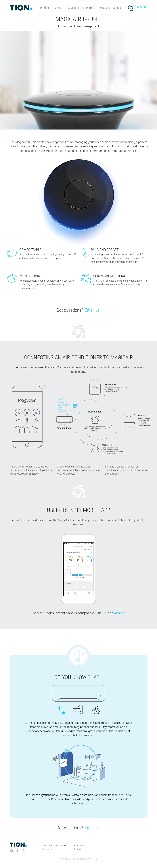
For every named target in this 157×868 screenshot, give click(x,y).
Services (58, 8)
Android (120, 613)
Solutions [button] (104, 8)
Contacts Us (79, 849)
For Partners (89, 8)
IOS (104, 613)
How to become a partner (54, 845)
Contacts (118, 8)
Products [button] (46, 8)
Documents (47, 849)
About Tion (72, 8)
